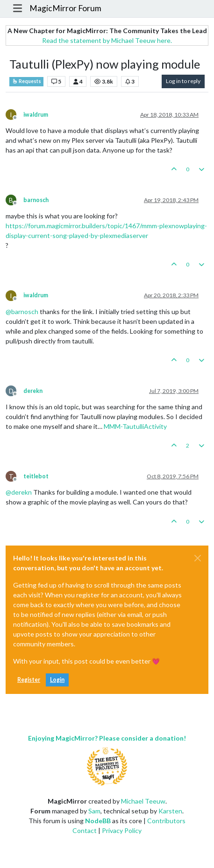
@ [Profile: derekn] (19, 492)
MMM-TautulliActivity (135, 426)
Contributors (166, 821)
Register (29, 680)
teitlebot (36, 476)
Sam (94, 811)
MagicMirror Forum (65, 8)
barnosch (36, 200)
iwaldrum (36, 115)
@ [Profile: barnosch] (22, 311)
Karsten (170, 811)
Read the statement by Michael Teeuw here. (107, 40)
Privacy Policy (122, 830)
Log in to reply (183, 81)
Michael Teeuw (143, 801)
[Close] (198, 558)
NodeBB (98, 821)
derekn (33, 391)
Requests (26, 81)
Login (57, 680)
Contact (85, 830)
